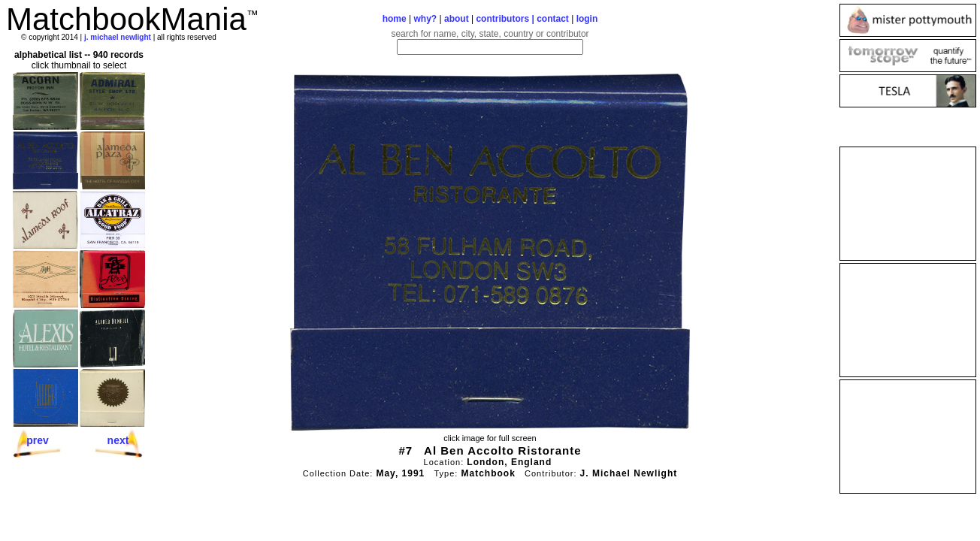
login (587, 19)
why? (426, 19)
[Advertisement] (908, 204)
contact (553, 19)
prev (38, 440)
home (395, 19)
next (118, 440)
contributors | (506, 19)
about (457, 19)
